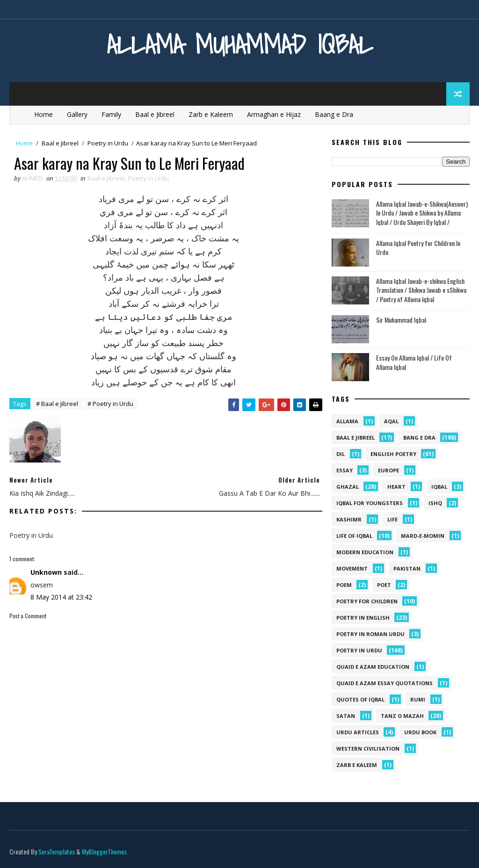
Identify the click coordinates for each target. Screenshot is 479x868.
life (392, 519)
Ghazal (348, 487)
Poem (344, 585)
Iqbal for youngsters (370, 503)
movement (352, 568)
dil (341, 454)
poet (384, 585)
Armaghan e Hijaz (274, 114)
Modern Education (365, 552)
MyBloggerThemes (104, 851)
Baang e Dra (334, 114)
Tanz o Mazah (402, 716)
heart (396, 487)
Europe (388, 470)
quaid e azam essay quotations (385, 683)
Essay (345, 470)
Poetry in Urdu (108, 143)
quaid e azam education (373, 667)
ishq (435, 503)
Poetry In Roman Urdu (370, 634)
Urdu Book (420, 732)
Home (44, 114)
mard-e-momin (423, 536)
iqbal (439, 487)
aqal (391, 421)
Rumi (418, 699)
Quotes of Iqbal (360, 699)
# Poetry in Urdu (110, 404)
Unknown (46, 572)
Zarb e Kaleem (211, 114)
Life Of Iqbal (354, 536)
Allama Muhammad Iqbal (240, 44)
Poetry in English (363, 618)
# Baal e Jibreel (57, 404)
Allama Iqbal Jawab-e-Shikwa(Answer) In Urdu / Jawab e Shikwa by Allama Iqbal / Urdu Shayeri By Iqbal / (422, 213)
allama (347, 421)
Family (111, 114)
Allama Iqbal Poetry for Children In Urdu (418, 248)
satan (346, 716)
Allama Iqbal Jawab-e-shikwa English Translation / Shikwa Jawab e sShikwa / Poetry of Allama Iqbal (421, 290)
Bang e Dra (419, 438)
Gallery (77, 114)
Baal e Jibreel (155, 114)
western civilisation (368, 749)
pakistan (407, 568)
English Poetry (393, 454)
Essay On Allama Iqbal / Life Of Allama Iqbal (414, 362)
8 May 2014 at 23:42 (61, 597)
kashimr (349, 519)
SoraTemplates (57, 851)
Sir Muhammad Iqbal (401, 320)
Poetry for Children (367, 601)
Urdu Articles (358, 732)
